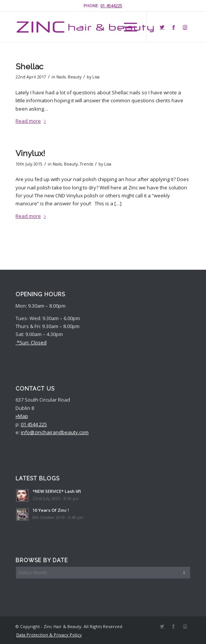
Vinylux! (30, 153)
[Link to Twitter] (162, 27)
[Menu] (127, 27)
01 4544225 (111, 5)
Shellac (29, 66)
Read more (32, 121)
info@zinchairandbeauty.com (55, 432)
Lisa (96, 77)
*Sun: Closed (31, 342)
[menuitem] (47, 635)
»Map (22, 416)
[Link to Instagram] (185, 27)
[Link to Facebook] (173, 27)
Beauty (75, 77)
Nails (61, 77)
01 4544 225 (34, 424)
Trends (87, 164)
